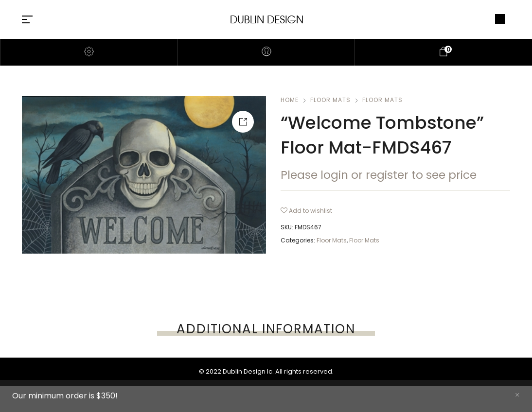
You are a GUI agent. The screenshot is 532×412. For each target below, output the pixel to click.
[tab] (266, 329)
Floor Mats (330, 100)
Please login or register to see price (379, 175)
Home (290, 100)
